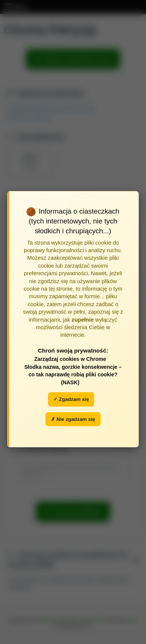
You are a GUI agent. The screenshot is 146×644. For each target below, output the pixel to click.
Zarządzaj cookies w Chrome (70, 359)
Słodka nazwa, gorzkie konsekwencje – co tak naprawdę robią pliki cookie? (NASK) (73, 375)
